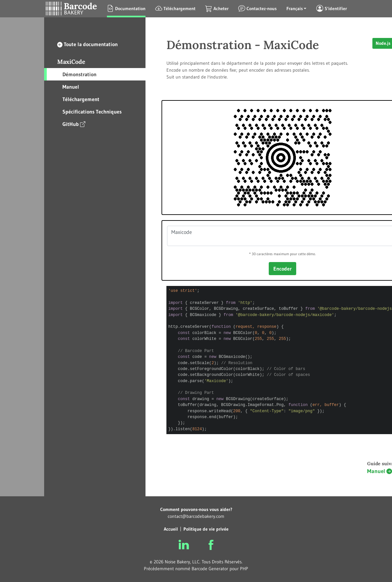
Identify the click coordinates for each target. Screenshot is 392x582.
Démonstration (79, 74)
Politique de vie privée (206, 529)
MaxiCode (71, 62)
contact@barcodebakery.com (196, 516)
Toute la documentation (87, 44)
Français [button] (295, 9)
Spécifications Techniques (92, 112)
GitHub (74, 124)
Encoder (282, 269)
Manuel (71, 87)
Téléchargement (81, 99)
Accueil (171, 529)
